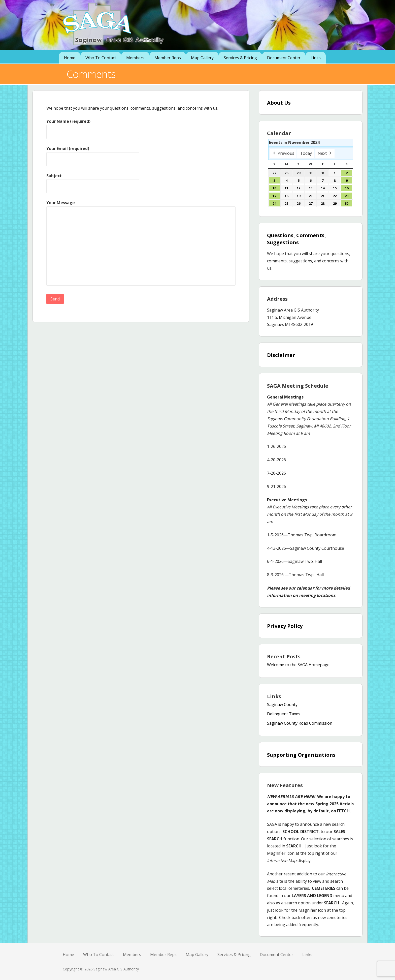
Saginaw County (282, 705)
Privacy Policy (285, 626)
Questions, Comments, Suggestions (297, 239)
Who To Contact (101, 58)
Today (306, 153)
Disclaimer (281, 355)
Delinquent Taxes (284, 714)
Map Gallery (202, 58)
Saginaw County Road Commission (300, 723)
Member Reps (168, 58)
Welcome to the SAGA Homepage (298, 665)
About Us (279, 103)
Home (70, 58)
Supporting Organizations (301, 755)
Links (316, 58)
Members (135, 58)
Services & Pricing (240, 58)
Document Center (284, 58)
